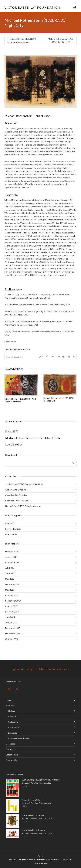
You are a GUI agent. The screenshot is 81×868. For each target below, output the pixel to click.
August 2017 (11, 606)
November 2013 (13, 634)
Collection (13, 722)
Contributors (14, 727)
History (12, 711)
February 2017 (12, 612)
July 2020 (10, 568)
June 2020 (10, 573)
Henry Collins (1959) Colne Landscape (23, 506)
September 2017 (13, 601)
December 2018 (13, 584)
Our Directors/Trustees (19, 738)
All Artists (10, 523)
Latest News (11, 534)
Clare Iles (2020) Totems (17, 501)
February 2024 (12, 551)
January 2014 (11, 623)
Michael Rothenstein (20, 349)
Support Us (11, 749)
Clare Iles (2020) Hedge (16, 495)
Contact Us (11, 760)
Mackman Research (58, 860)
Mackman (44, 863)
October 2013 (12, 639)
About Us (10, 706)
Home (9, 700)
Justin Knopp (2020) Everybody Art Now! (24, 484)
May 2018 (10, 590)
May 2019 (10, 579)
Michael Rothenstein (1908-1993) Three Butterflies (20, 400)
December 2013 (13, 628)
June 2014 (10, 617)
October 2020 (12, 562)
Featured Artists (13, 529)
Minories (12, 716)
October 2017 (12, 595)
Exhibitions (13, 733)
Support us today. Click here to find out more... (41, 669)
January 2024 (11, 557)
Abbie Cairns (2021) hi (15, 490)
